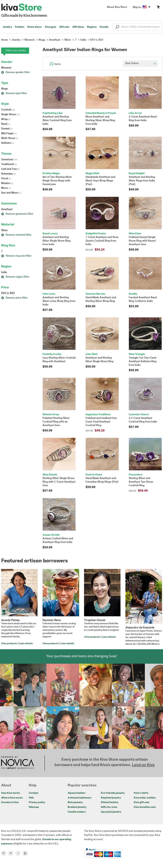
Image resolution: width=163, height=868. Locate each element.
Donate (104, 27)
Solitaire (8, 143)
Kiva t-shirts (141, 793)
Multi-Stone (10, 138)
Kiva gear (51, 27)
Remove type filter (14, 93)
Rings (4, 89)
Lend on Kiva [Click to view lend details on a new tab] (143, 765)
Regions (92, 27)
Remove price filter (14, 298)
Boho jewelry (75, 802)
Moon (6, 188)
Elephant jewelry (111, 798)
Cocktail (8, 110)
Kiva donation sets (145, 807)
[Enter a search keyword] (137, 27)
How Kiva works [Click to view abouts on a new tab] (11, 793)
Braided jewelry (77, 807)
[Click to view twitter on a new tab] (12, 853)
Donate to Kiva (10, 802)
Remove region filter (15, 277)
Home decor (35, 27)
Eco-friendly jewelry (113, 793)
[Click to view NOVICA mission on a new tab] (18, 763)
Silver (4, 230)
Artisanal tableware (80, 798)
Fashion (20, 27)
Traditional (9, 164)
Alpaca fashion (76, 793)
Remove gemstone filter (17, 214)
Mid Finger (9, 134)
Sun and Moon (11, 193)
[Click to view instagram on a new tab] (19, 853)
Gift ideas (78, 27)
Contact (33, 793)
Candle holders (77, 812)
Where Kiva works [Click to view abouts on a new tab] (12, 798)
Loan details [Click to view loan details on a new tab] (26, 644)
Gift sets (64, 27)
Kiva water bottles (145, 798)
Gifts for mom (109, 807)
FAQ (31, 798)
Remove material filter (16, 235)
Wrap (6, 119)
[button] (117, 28)
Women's (6, 68)
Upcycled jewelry (111, 812)
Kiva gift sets (142, 802)
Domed (7, 129)
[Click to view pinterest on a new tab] (5, 853)
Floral (6, 179)
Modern (7, 183)
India (4, 272)
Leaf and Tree (10, 169)
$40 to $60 (8, 293)
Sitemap (34, 807)
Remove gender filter (16, 72)
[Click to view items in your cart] (158, 8)
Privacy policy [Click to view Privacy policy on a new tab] (37, 802)
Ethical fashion (110, 802)
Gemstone (9, 160)
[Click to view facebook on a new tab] (26, 853)
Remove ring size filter (16, 256)
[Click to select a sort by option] (141, 64)
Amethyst (7, 209)
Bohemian (8, 174)
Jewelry (7, 27)
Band (6, 124)
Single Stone (11, 115)
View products (9, 644)
